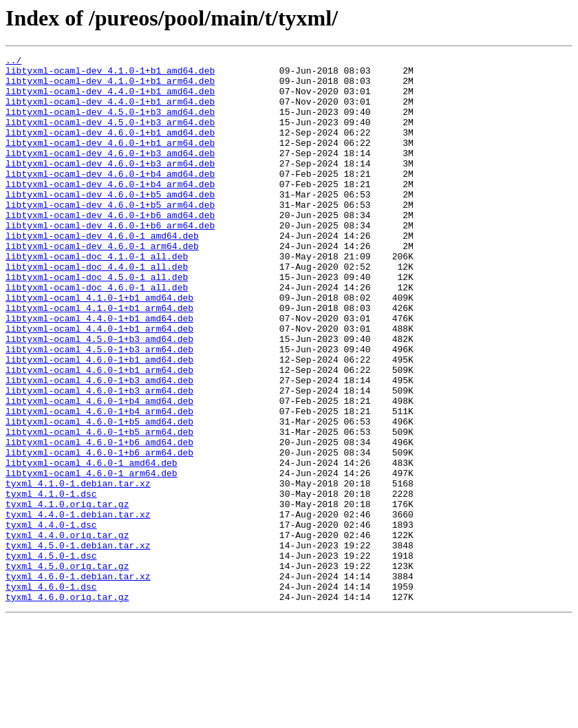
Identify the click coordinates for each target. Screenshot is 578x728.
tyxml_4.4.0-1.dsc (51, 619)
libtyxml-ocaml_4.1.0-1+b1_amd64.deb (99, 347)
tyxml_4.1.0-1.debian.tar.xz (78, 570)
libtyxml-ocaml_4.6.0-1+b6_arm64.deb (99, 533)
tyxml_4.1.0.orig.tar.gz (67, 595)
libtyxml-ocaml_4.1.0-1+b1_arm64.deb (99, 359)
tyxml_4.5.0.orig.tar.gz (67, 669)
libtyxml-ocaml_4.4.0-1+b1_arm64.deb (99, 384)
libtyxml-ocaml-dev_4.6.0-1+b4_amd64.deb (110, 198)
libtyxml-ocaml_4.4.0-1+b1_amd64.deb (99, 372)
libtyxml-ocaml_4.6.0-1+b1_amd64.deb (99, 421)
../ (13, 62)
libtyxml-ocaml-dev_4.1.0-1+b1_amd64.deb (110, 74)
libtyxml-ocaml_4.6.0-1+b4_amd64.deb (99, 471)
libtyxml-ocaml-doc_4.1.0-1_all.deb (97, 297)
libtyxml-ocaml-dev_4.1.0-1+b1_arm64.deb (110, 87)
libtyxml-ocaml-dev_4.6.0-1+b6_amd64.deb (110, 248)
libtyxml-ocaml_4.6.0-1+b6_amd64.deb (99, 520)
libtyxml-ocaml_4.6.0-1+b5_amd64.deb (99, 495)
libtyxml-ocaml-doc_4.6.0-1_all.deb (97, 334)
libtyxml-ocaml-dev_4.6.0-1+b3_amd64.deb (110, 173)
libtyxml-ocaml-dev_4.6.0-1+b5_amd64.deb (110, 223)
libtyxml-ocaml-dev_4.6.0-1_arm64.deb (102, 285)
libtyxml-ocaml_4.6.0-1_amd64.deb (92, 545)
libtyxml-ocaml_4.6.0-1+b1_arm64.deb (99, 433)
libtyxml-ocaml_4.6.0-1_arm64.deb (92, 557)
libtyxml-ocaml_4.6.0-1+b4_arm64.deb (99, 483)
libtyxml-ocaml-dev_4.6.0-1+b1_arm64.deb (110, 161)
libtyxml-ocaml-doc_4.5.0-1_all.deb (97, 322)
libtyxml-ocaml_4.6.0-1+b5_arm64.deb (99, 508)
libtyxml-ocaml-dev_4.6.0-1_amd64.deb (102, 272)
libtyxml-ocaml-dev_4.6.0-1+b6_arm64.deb (110, 260)
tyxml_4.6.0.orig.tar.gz (67, 706)
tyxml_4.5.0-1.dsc (51, 656)
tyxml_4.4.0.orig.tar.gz (67, 632)
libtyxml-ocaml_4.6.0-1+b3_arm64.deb (99, 458)
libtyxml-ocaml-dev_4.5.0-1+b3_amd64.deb (110, 124)
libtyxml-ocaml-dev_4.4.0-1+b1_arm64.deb (110, 111)
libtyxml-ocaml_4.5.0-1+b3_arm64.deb (99, 409)
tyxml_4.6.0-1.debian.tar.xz (78, 681)
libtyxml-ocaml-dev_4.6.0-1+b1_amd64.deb (110, 149)
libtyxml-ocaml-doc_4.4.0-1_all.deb (97, 310)
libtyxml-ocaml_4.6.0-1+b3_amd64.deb (99, 446)
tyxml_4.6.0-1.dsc (51, 694)
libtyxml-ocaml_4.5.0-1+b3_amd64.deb (99, 396)
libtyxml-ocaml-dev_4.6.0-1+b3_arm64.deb (110, 186)
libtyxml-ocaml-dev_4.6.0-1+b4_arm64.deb (110, 211)
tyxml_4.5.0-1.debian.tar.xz (78, 644)
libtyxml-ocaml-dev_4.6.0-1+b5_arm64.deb (110, 235)
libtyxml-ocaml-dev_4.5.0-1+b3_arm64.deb (110, 136)
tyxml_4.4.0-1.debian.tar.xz (78, 607)
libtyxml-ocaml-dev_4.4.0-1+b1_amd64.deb (110, 99)
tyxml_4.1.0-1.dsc (51, 582)
